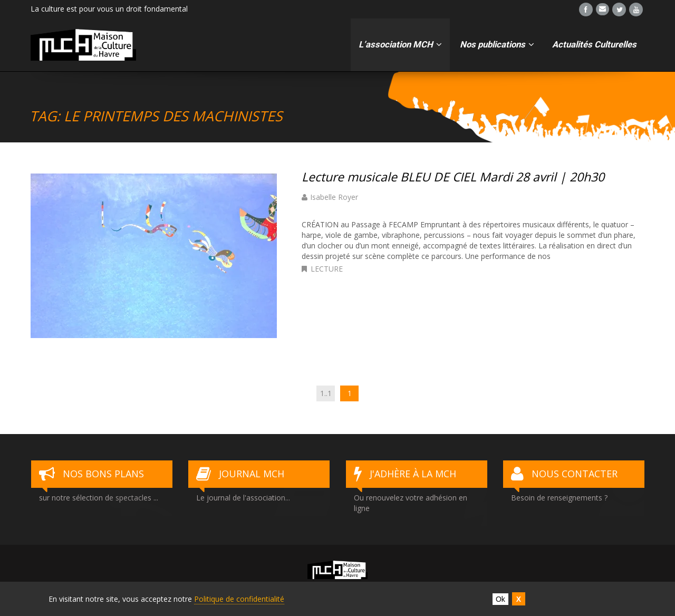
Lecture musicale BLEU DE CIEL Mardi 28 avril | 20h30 (455, 177)
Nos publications (497, 44)
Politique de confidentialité (239, 599)
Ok (500, 599)
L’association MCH (400, 44)
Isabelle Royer (334, 197)
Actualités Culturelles (594, 45)
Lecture (327, 269)
